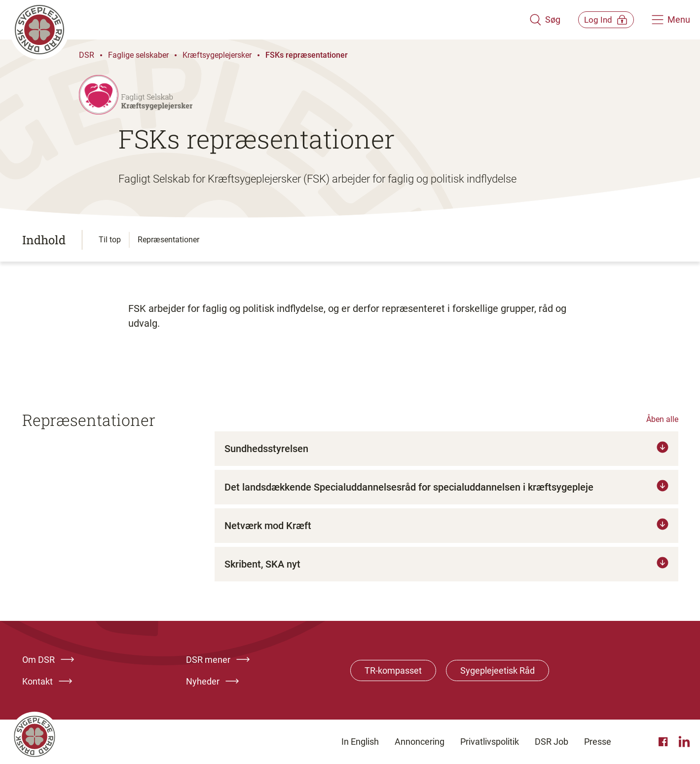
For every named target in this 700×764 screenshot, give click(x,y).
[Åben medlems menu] (599, 19)
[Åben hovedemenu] (671, 20)
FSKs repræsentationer (307, 55)
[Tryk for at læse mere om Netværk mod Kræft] (446, 526)
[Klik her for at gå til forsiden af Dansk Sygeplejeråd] (263, 20)
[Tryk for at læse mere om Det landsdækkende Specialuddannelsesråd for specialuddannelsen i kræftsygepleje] (446, 487)
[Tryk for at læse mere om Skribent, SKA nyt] (446, 564)
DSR (87, 55)
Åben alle (662, 419)
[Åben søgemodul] (531, 20)
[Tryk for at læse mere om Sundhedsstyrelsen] (446, 449)
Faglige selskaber (138, 55)
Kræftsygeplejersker (217, 55)
